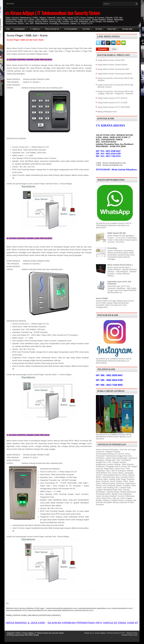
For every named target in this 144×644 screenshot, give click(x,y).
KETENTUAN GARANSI (49, 615)
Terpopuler (103, 49)
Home (8, 29)
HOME (9, 615)
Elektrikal (88, 28)
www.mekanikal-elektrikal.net (60, 610)
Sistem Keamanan (72, 28)
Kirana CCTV (120, 633)
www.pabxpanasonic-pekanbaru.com (95, 608)
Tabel (114, 49)
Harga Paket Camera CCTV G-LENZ (112, 103)
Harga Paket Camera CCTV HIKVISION (114, 107)
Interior (101, 28)
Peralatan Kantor (54, 28)
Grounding (112, 248)
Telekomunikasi (21, 28)
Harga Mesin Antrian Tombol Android (112, 65)
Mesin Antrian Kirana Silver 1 (120, 265)
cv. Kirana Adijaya (99, 633)
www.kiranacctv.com (84, 610)
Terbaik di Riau (132, 633)
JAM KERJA (33, 615)
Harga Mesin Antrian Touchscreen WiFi (113, 69)
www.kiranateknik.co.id (16, 610)
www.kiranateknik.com (122, 608)
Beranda (10, 4)
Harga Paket (114, 28)
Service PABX (102, 298)
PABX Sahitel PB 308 (116, 233)
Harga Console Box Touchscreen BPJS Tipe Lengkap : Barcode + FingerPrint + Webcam (115, 92)
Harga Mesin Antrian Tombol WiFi (111, 60)
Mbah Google (34, 635)
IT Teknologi (37, 28)
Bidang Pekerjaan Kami (107, 112)
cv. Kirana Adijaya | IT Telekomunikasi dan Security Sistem (53, 13)
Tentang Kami (129, 28)
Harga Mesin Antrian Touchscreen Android (115, 74)
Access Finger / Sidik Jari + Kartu (27, 35)
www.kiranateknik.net (37, 610)
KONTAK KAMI (19, 615)
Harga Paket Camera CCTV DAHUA (112, 98)
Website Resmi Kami (130, 635)
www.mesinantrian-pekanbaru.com (62, 608)
